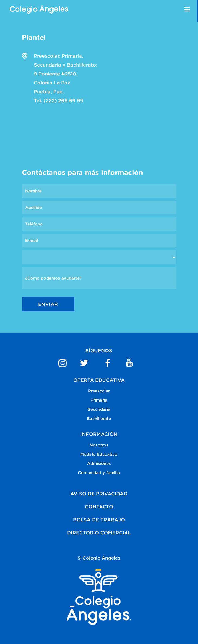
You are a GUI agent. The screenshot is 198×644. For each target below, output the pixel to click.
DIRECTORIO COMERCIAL (99, 533)
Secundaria (99, 409)
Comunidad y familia (99, 473)
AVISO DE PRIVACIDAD (99, 494)
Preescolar (99, 391)
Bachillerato (99, 418)
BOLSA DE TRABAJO (99, 520)
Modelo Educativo (99, 454)
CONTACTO (99, 507)
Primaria (99, 400)
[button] (187, 11)
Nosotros (99, 445)
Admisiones (99, 463)
